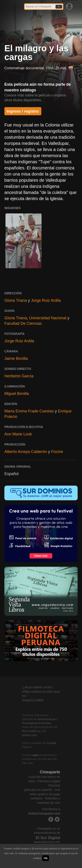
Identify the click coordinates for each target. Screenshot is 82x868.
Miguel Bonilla (17, 394)
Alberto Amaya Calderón (26, 452)
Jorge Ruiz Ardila (46, 300)
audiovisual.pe (47, 719)
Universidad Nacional (48, 318)
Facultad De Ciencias (23, 323)
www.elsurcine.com (47, 842)
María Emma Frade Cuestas (29, 411)
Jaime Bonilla (16, 359)
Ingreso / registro (23, 111)
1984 (50, 68)
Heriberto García (19, 376)
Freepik (51, 743)
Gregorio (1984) (33, 700)
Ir (59, 7)
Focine (57, 452)
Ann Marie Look (18, 434)
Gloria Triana (16, 300)
